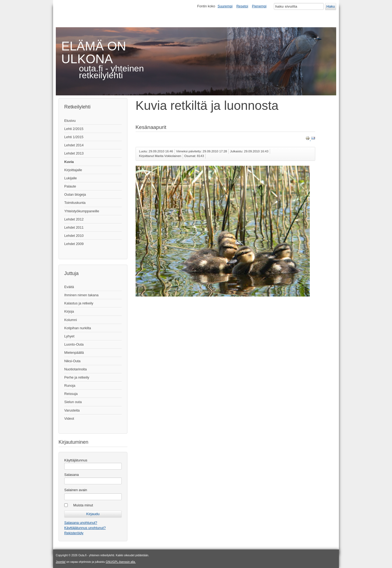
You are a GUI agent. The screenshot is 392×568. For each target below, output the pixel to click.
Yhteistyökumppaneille (82, 211)
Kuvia (69, 162)
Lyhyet (69, 336)
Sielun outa (73, 402)
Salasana (71, 475)
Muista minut (83, 505)
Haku (331, 6)
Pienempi (259, 6)
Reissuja (71, 394)
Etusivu (70, 121)
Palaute (70, 186)
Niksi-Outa (72, 361)
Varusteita (72, 410)
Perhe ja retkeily (77, 377)
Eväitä (69, 287)
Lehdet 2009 (74, 244)
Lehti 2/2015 (74, 129)
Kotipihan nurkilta (78, 328)
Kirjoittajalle (73, 170)
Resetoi (242, 6)
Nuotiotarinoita (76, 369)
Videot (69, 419)
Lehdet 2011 (74, 227)
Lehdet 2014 (74, 145)
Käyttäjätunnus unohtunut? (85, 528)
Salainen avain (76, 490)
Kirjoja (69, 311)
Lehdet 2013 (74, 153)
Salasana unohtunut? (81, 523)
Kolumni (71, 320)
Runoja (70, 386)
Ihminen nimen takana (81, 295)
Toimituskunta (75, 203)
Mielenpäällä (74, 353)
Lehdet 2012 (74, 219)
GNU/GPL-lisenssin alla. (121, 562)
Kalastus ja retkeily (79, 303)
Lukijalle (71, 178)
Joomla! (61, 562)
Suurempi (225, 6)
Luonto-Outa (74, 344)
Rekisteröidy (74, 533)
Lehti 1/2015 (74, 137)
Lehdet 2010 (74, 236)
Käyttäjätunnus (76, 460)
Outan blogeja (75, 194)
